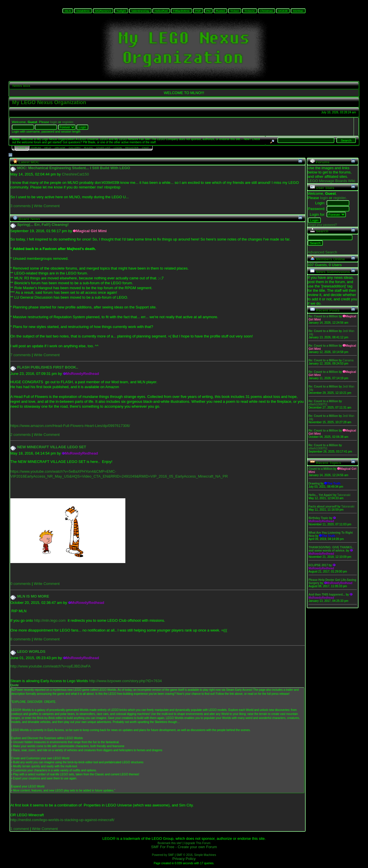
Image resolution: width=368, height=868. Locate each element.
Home (22, 148)
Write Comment (47, 206)
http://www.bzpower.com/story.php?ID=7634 (125, 681)
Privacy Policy (184, 859)
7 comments (21, 355)
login (54, 122)
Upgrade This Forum (198, 843)
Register (132, 148)
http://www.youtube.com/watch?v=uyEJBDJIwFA (50, 666)
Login (118, 148)
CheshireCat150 (75, 174)
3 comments (21, 206)
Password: (317, 209)
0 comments (21, 584)
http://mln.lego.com (50, 620)
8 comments (21, 639)
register (68, 122)
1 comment (20, 829)
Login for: (317, 214)
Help (48, 148)
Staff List (103, 148)
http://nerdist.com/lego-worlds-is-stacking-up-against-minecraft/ (62, 820)
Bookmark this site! (170, 843)
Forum (36, 148)
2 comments (21, 435)
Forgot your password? (322, 225)
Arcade (60, 148)
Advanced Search (322, 252)
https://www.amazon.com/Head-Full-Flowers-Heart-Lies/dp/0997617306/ (70, 426)
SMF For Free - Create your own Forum (184, 847)
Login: (320, 203)
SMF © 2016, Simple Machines (196, 855)
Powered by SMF (163, 855)
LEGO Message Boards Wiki (331, 181)
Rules (88, 148)
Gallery (75, 148)
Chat (145, 148)
